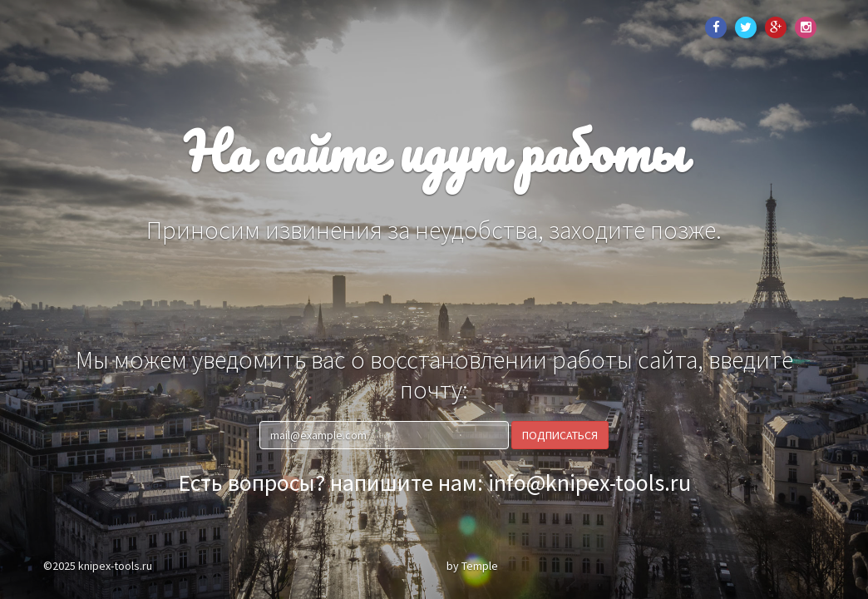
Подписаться (560, 435)
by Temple (472, 566)
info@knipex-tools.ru (589, 483)
